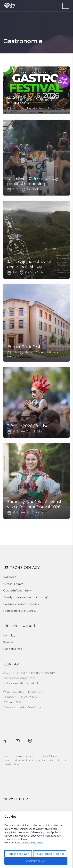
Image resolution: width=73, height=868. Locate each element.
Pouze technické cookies (50, 854)
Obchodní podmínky (17, 591)
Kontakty (9, 636)
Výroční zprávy (13, 584)
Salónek (9, 642)
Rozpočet (10, 577)
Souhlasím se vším (36, 861)
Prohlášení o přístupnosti (20, 611)
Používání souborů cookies (21, 604)
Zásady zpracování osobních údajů (26, 597)
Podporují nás (12, 649)
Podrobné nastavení (18, 854)
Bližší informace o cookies (29, 843)
